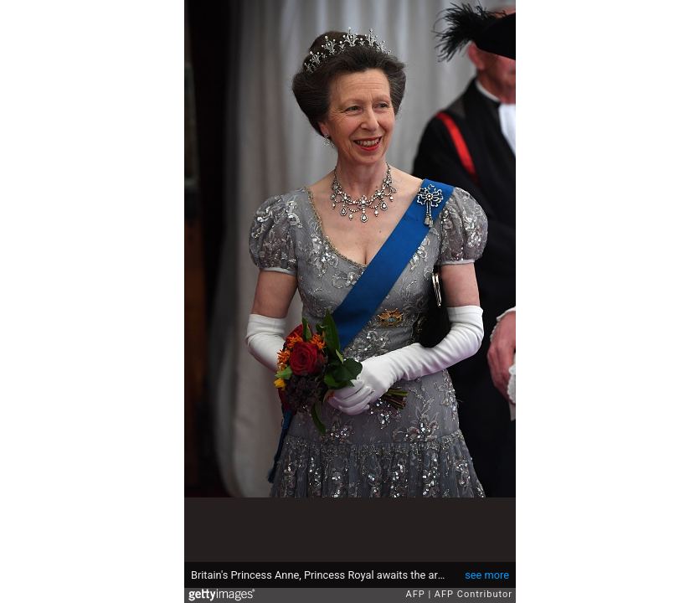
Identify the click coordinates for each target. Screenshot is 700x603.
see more (487, 575)
